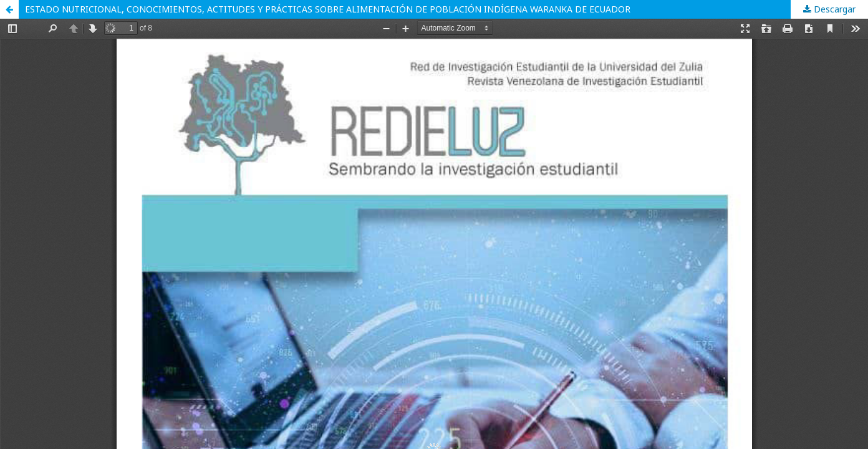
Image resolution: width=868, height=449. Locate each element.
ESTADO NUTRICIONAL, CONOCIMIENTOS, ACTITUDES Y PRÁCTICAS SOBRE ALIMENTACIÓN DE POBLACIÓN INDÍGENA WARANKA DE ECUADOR (328, 9)
